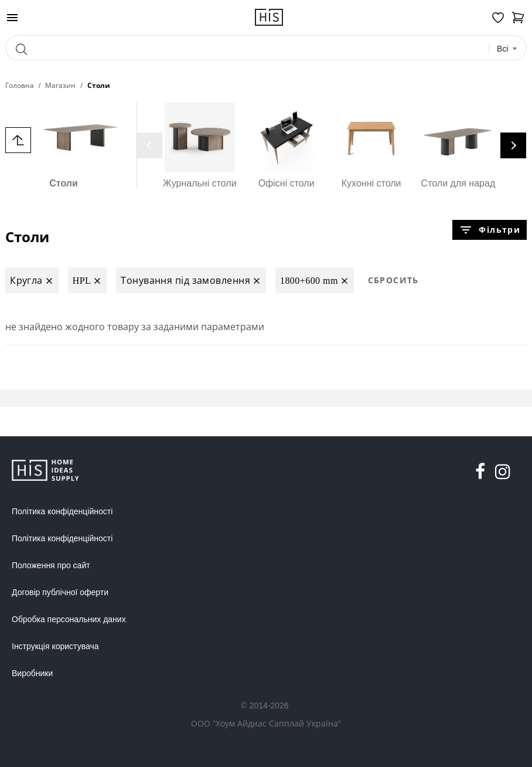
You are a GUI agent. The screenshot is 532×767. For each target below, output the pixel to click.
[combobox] (507, 49)
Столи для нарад (458, 145)
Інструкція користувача (55, 646)
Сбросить (393, 280)
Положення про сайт (51, 565)
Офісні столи (287, 145)
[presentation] (149, 145)
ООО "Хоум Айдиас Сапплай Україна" (266, 723)
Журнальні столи (200, 145)
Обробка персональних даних (69, 619)
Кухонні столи (371, 145)
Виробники (32, 673)
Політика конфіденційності (62, 511)
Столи (64, 145)
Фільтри (489, 230)
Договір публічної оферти (60, 592)
